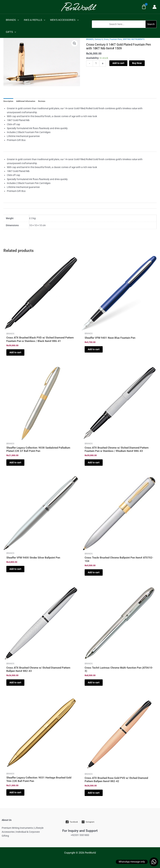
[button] (124, 30)
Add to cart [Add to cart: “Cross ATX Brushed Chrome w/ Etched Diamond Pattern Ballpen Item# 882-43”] (15, 682)
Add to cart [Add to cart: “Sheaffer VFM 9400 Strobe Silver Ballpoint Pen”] (15, 569)
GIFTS (11, 32)
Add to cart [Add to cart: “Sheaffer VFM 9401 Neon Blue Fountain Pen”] (94, 349)
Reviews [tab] (42, 101)
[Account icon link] (155, 7)
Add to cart (118, 63)
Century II (99, 39)
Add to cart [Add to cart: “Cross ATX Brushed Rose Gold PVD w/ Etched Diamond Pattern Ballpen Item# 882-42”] (94, 793)
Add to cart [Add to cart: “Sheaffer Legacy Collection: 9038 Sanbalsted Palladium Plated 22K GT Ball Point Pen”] (15, 462)
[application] (17, 20)
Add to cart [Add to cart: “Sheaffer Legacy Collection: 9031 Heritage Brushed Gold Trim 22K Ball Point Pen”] (15, 792)
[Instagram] (88, 822)
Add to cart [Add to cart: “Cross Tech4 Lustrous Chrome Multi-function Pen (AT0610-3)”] (94, 682)
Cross (106, 39)
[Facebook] (72, 822)
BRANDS (12, 20)
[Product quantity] (96, 63)
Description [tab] (8, 101)
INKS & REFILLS (35, 20)
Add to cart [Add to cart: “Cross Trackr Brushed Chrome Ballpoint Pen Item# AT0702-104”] (94, 572)
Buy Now (137, 63)
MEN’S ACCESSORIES (64, 20)
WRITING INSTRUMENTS (134, 39)
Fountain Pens (116, 39)
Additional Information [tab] (26, 101)
